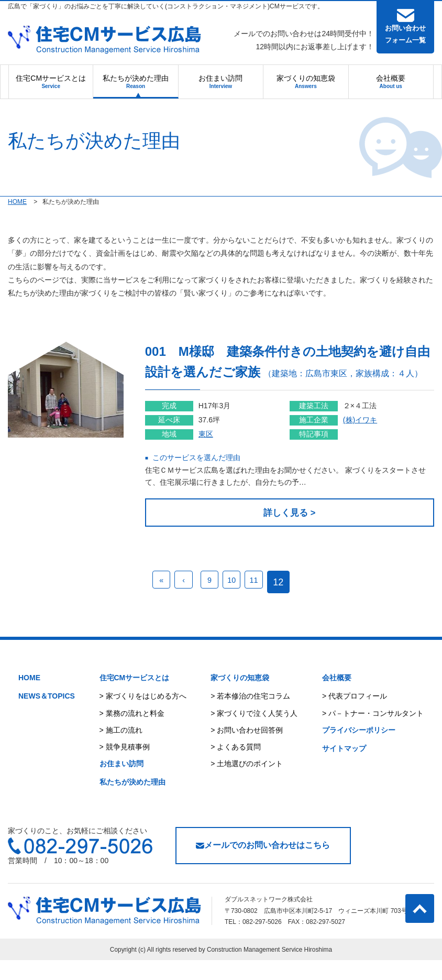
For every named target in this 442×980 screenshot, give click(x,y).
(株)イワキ (373, 440)
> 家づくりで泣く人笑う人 (254, 733)
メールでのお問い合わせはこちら (263, 865)
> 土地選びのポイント (247, 784)
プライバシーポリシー (359, 750)
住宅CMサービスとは (51, 81)
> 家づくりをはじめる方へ (143, 716)
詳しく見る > (303, 532)
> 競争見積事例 (125, 767)
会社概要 (391, 81)
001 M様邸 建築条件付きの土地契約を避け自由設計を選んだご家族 (301, 371)
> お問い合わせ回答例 (247, 750)
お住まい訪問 (220, 81)
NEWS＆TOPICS (47, 716)
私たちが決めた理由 (136, 81)
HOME (29, 698)
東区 (232, 454)
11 (268, 602)
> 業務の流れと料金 (132, 733)
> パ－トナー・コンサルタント (373, 733)
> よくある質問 (236, 767)
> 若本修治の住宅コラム (250, 716)
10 (241, 602)
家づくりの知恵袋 (306, 81)
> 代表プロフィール (355, 716)
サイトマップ (344, 768)
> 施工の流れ (121, 750)
